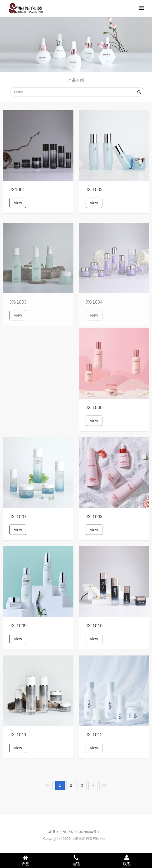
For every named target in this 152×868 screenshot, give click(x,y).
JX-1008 (94, 517)
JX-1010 (94, 626)
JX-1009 (18, 626)
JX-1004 (94, 308)
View (18, 203)
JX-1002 (94, 190)
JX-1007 (18, 517)
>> (104, 786)
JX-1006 (94, 408)
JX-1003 (18, 308)
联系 (127, 860)
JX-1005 (18, 408)
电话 (76, 860)
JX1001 (17, 190)
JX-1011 (18, 735)
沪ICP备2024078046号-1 (80, 832)
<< (48, 786)
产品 (25, 860)
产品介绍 (76, 80)
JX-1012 (94, 735)
